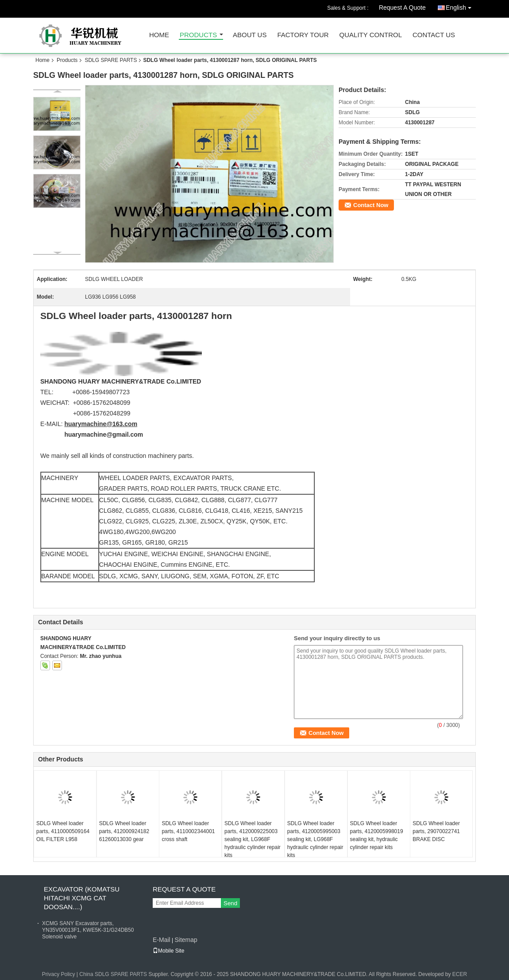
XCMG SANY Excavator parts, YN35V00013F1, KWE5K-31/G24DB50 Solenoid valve (88, 930)
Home (159, 35)
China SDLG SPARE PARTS (113, 974)
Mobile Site (168, 951)
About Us (250, 35)
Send (230, 903)
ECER (460, 974)
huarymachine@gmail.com (104, 434)
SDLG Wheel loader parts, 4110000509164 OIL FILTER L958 (63, 831)
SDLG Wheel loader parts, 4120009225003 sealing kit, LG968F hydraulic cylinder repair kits (253, 839)
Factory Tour (303, 35)
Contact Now (371, 205)
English (461, 6)
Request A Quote (402, 8)
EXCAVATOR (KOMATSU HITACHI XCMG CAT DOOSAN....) (82, 898)
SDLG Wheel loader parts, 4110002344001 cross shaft (188, 831)
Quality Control (371, 35)
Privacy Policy (59, 974)
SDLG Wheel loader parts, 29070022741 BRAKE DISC (436, 831)
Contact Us (434, 35)
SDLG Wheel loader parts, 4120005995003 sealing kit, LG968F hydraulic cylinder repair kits (315, 839)
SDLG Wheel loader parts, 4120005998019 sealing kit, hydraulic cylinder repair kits (377, 835)
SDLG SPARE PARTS (111, 60)
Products (198, 35)
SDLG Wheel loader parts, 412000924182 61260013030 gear (124, 831)
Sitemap (186, 940)
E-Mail (162, 940)
